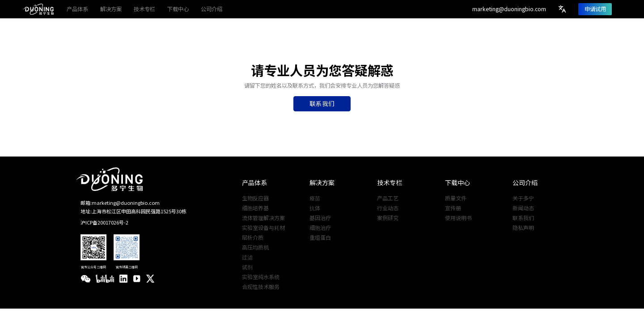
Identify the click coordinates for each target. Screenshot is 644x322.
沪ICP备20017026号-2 (104, 222)
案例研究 (388, 218)
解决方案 (322, 182)
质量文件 (456, 198)
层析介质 (253, 237)
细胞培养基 (255, 208)
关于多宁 (523, 198)
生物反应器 (255, 198)
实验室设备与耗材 (263, 228)
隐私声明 (523, 228)
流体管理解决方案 (263, 218)
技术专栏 (390, 182)
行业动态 (388, 208)
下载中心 (458, 182)
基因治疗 (320, 218)
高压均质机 (255, 247)
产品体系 (254, 182)
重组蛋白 (320, 237)
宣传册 (453, 208)
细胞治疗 (320, 228)
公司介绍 (525, 182)
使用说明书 (458, 218)
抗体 (315, 208)
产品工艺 (388, 198)
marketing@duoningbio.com (509, 9)
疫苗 (315, 198)
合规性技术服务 (261, 287)
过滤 (247, 257)
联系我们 (523, 218)
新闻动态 (523, 208)
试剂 (247, 267)
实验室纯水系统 (261, 277)
